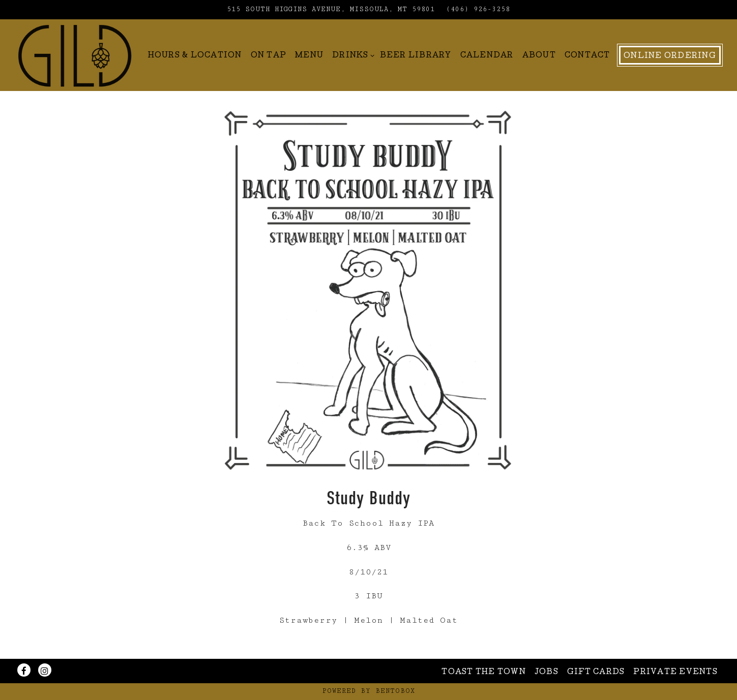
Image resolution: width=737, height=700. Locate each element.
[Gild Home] (75, 55)
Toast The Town (484, 673)
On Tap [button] (269, 56)
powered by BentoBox (369, 691)
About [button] (539, 56)
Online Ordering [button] (670, 56)
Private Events (675, 673)
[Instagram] (45, 670)
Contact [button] (587, 56)
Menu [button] (309, 56)
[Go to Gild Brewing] (331, 10)
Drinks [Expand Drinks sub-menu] (352, 55)
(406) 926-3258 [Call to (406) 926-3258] (478, 9)
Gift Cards (596, 673)
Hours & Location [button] (195, 56)
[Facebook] (24, 670)
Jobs (547, 673)
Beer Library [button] (416, 56)
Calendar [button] (487, 56)
